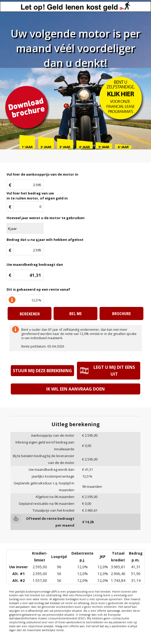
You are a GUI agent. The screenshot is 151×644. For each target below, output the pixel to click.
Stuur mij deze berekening (42, 371)
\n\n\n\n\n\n (25, 228)
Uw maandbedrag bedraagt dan (35, 264)
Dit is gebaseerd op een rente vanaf (38, 289)
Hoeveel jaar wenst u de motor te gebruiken (46, 218)
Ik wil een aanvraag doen (75, 389)
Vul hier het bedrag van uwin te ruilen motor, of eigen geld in (37, 196)
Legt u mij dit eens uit (114, 371)
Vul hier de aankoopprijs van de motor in (42, 174)
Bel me (76, 314)
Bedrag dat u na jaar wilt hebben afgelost (45, 240)
